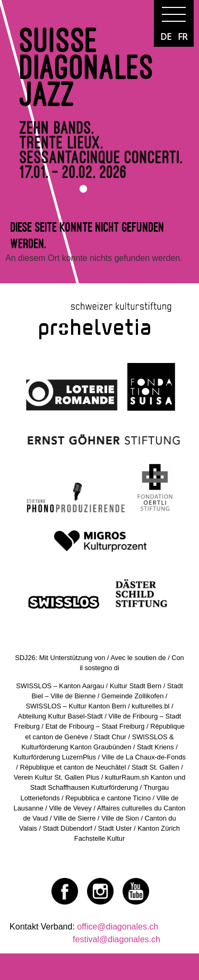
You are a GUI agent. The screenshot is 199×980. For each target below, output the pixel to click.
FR (183, 37)
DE (166, 37)
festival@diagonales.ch (116, 939)
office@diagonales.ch (118, 927)
